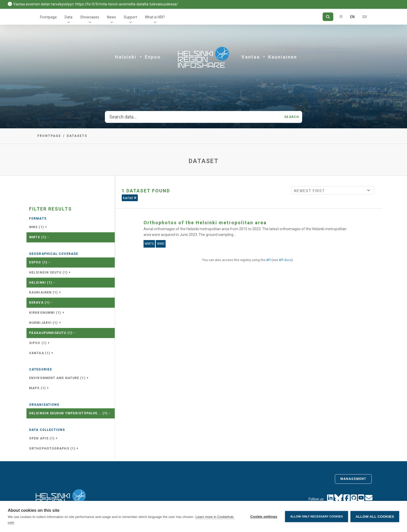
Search (292, 117)
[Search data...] (193, 117)
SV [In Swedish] (365, 17)
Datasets (77, 136)
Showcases (90, 17)
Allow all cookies (375, 517)
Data (69, 17)
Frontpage (48, 17)
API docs (285, 260)
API (268, 260)
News (111, 17)
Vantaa (251, 57)
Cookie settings (263, 517)
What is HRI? (155, 17)
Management (353, 479)
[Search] (328, 17)
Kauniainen (283, 57)
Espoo (153, 57)
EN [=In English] (352, 17)
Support (130, 17)
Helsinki (126, 57)
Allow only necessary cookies (316, 516)
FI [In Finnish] (341, 17)
